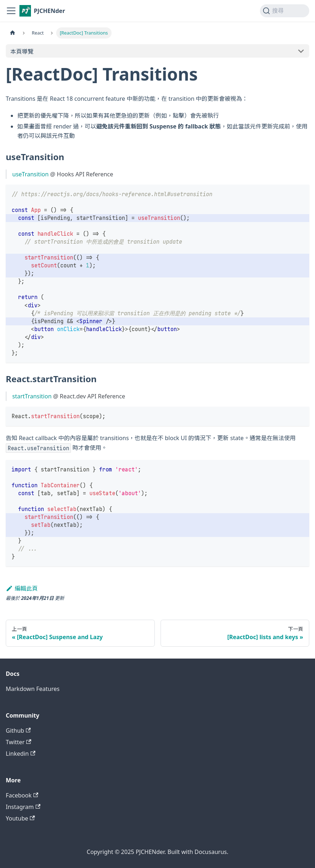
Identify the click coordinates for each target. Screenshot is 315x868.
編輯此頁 (22, 588)
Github (18, 731)
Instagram (23, 807)
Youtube (20, 818)
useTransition (30, 174)
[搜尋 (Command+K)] (285, 11)
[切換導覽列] (11, 11)
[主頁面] (13, 33)
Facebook (22, 795)
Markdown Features (33, 689)
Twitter (19, 742)
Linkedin (21, 754)
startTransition (32, 396)
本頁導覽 (22, 51)
